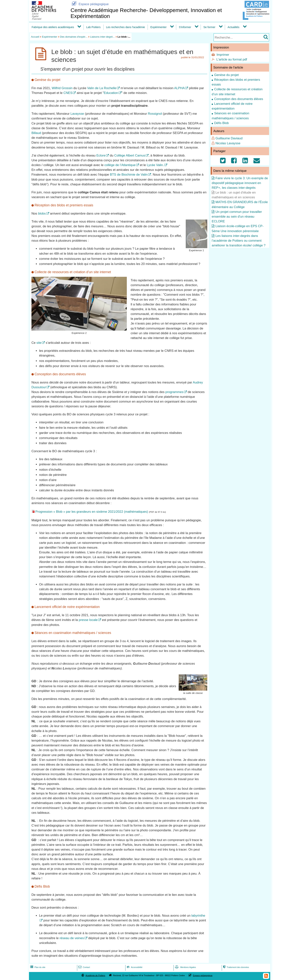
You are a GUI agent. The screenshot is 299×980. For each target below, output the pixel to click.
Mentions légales (185, 967)
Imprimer (223, 55)
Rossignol (155, 114)
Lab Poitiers (93, 27)
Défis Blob (221, 123)
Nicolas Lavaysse (228, 143)
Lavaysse (77, 114)
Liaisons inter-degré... (102, 37)
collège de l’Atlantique (120, 165)
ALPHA (179, 88)
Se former (209, 27)
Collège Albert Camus (130, 155)
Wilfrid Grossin (62, 88)
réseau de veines (72, 938)
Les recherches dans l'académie (125, 27)
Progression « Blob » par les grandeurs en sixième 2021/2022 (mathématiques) (92, 512)
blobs (42, 214)
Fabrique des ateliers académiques (53, 27)
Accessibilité (134, 967)
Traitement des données (236, 967)
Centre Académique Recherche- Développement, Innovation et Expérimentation (146, 13)
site (39, 343)
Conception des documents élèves (239, 99)
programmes (174, 392)
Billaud (36, 133)
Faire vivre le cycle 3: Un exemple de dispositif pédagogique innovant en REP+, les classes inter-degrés (240, 183)
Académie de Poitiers (95, 975)
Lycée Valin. (155, 165)
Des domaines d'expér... (74, 37)
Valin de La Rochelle (102, 88)
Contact (84, 967)
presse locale (88, 620)
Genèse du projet (226, 75)
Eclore (101, 155)
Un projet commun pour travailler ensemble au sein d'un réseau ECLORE (237, 217)
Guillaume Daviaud (229, 138)
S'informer (185, 27)
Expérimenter (159, 27)
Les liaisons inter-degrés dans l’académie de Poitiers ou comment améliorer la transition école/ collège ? (239, 241)
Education (111, 93)
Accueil (35, 37)
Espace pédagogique (90, 4)
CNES (68, 93)
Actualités (233, 27)
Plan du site (37, 967)
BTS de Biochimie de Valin (129, 175)
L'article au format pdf (232, 59)
